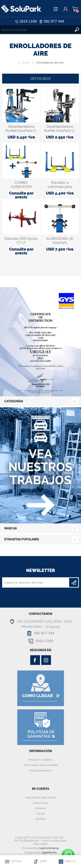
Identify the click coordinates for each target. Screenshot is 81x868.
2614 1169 (28, 21)
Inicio (26, 63)
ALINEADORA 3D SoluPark (60, 241)
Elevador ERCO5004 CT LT (21, 241)
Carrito (75, 9)
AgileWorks (49, 852)
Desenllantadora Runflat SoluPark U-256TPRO (60, 131)
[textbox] (36, 30)
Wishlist (41, 819)
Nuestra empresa (40, 770)
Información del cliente (40, 797)
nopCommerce (49, 848)
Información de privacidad (41, 765)
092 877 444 (54, 21)
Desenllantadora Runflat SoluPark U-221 (21, 131)
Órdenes (40, 808)
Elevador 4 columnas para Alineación (60, 187)
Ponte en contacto (40, 760)
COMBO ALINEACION (21, 185)
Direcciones (41, 803)
